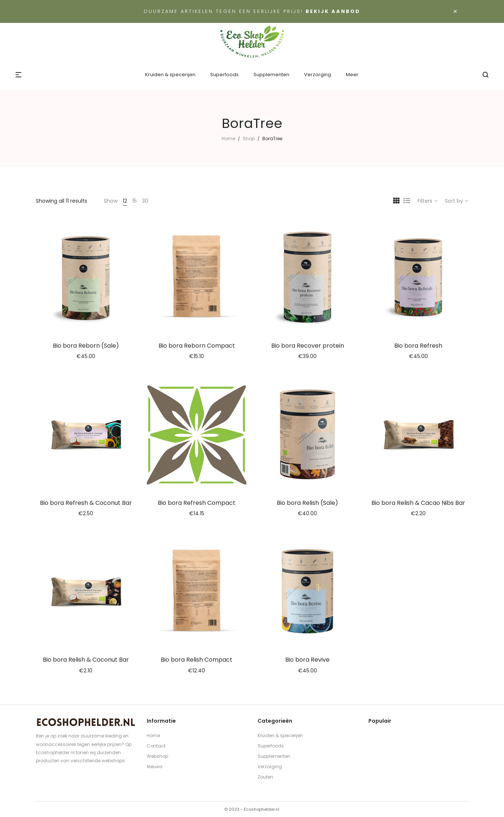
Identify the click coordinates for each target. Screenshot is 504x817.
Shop (249, 139)
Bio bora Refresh (418, 346)
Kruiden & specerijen (280, 735)
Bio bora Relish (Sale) (307, 503)
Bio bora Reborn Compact (197, 346)
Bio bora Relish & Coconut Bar (86, 660)
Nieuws (155, 767)
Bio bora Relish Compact (197, 660)
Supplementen (274, 756)
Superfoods (271, 746)
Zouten (265, 777)
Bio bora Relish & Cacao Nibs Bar (418, 503)
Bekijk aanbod (333, 11)
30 (145, 201)
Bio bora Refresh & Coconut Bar (86, 503)
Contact (156, 746)
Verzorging (270, 767)
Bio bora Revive (307, 660)
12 (125, 201)
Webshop (157, 756)
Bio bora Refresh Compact (197, 503)
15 (134, 201)
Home (228, 139)
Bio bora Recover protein (308, 346)
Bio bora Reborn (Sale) (86, 346)
